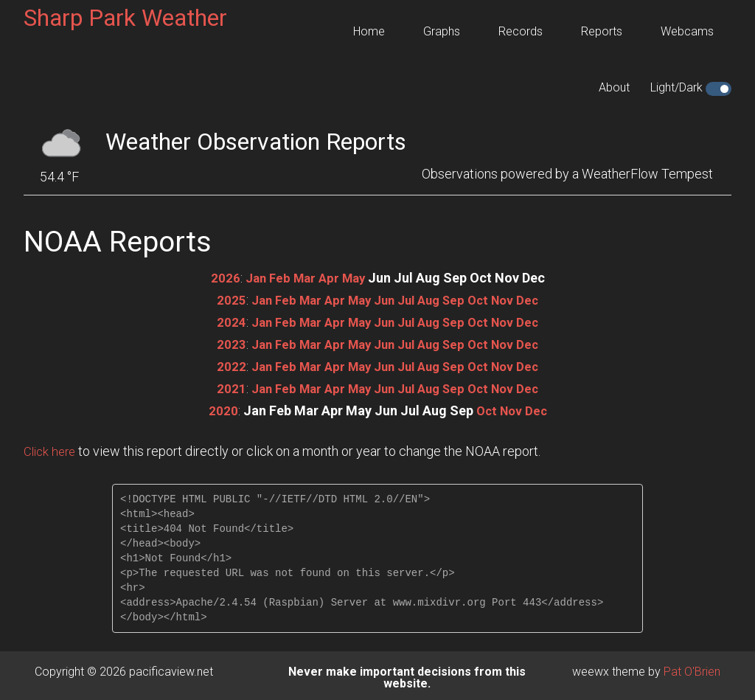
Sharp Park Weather (125, 18)
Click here (52, 447)
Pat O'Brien (692, 667)
